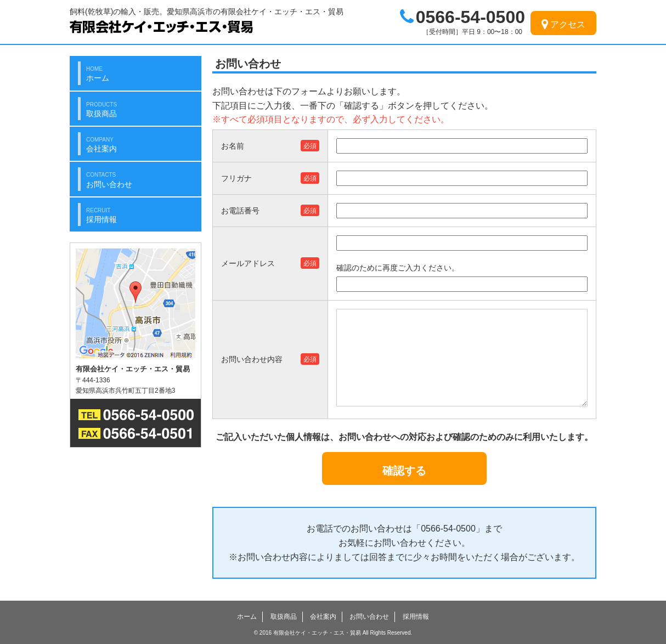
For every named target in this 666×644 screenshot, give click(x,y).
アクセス (563, 24)
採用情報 (416, 617)
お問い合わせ (369, 617)
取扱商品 (284, 617)
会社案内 (323, 617)
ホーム (247, 617)
